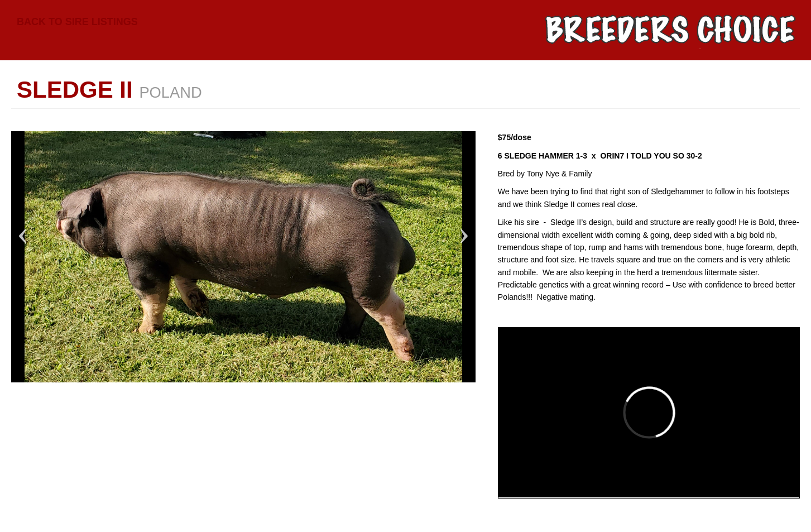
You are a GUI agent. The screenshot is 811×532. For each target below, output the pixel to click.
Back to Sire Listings (77, 22)
